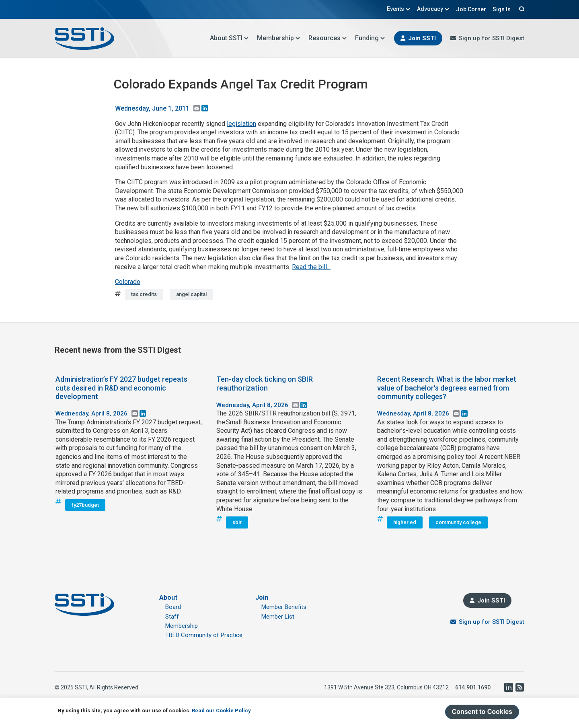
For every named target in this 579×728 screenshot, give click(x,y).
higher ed (405, 522)
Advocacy (433, 9)
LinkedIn (508, 687)
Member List (278, 617)
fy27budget (85, 505)
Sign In (502, 9)
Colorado (128, 282)
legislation (241, 124)
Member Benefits (284, 607)
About (168, 597)
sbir (237, 522)
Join (262, 597)
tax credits (144, 294)
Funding (370, 38)
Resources (328, 38)
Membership (279, 38)
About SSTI (229, 38)
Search (521, 9)
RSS (519, 687)
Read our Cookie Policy (221, 711)
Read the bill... (311, 267)
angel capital (191, 294)
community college (458, 522)
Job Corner (471, 9)
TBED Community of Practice (204, 635)
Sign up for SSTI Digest (492, 38)
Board (173, 607)
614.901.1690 (473, 687)
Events (399, 9)
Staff (172, 617)
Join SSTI (422, 38)
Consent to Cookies (482, 712)
